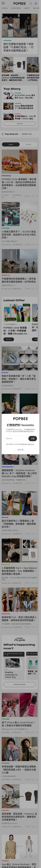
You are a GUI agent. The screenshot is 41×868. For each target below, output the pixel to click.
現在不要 (20, 450)
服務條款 (25, 444)
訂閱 (33, 438)
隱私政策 (31, 444)
